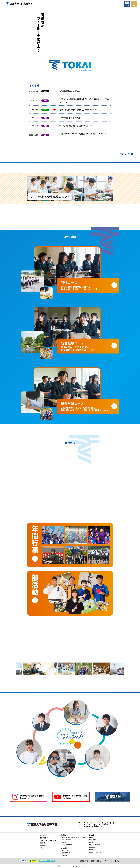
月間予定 (92, 850)
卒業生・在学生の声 (95, 852)
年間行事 (92, 847)
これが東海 (93, 840)
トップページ (43, 835)
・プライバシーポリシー (112, 861)
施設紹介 (64, 842)
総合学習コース (66, 855)
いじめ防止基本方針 (67, 845)
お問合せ (42, 848)
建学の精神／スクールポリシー (48, 838)
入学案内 (42, 845)
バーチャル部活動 (95, 845)
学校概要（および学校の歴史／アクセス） (73, 837)
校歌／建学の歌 (66, 840)
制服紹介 (92, 837)
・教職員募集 (83, 861)
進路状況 (42, 843)
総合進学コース (66, 853)
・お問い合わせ (95, 861)
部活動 (92, 842)
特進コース (64, 850)
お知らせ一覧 (125, 154)
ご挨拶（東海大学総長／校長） (48, 840)
